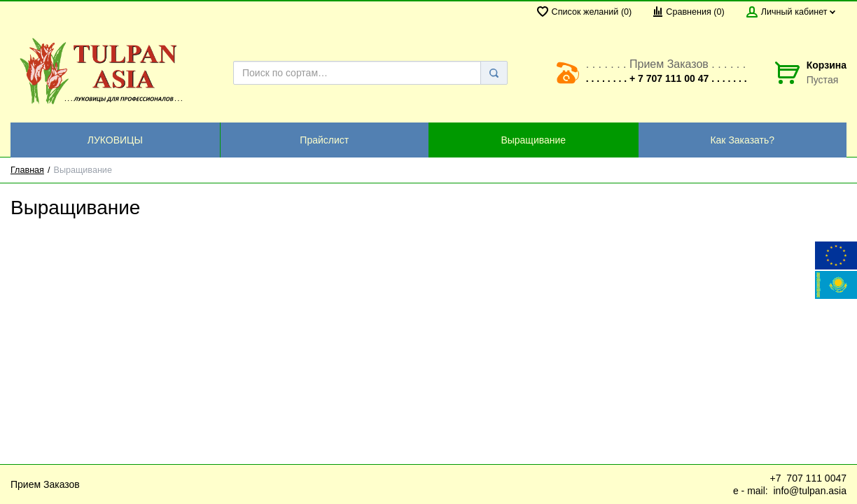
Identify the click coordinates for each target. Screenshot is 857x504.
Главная (27, 170)
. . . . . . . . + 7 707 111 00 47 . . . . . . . (667, 78)
